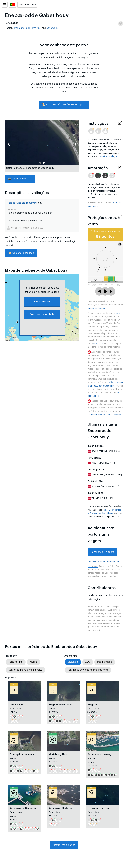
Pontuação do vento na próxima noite (88, 670)
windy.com (98, 343)
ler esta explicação (96, 308)
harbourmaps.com (27, 5)
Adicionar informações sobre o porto (64, 105)
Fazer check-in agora (103, 552)
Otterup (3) (53, 28)
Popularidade (105, 662)
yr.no (118, 313)
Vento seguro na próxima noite (25, 670)
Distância (73, 662)
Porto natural (16, 662)
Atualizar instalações (109, 156)
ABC (88, 662)
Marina (34, 662)
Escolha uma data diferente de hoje (104, 561)
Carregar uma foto (20, 179)
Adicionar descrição (21, 253)
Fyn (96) (37, 28)
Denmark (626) (22, 28)
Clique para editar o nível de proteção (105, 415)
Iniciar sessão (42, 302)
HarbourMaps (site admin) (22, 203)
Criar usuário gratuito (42, 314)
